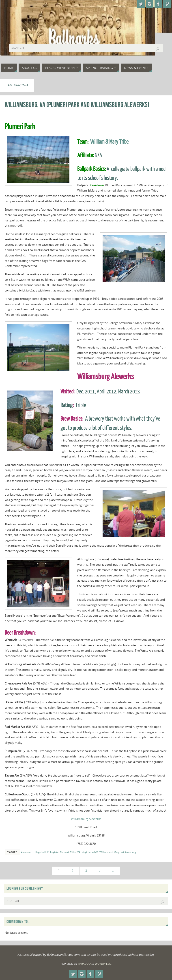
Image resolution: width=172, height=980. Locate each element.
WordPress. (103, 964)
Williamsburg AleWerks (86, 819)
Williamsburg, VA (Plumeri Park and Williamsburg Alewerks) (77, 105)
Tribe (73, 852)
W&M (95, 852)
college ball (39, 852)
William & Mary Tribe (109, 142)
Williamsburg (128, 852)
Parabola (85, 964)
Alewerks (26, 852)
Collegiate (53, 852)
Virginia (86, 852)
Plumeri (64, 852)
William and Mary (110, 852)
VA (79, 852)
